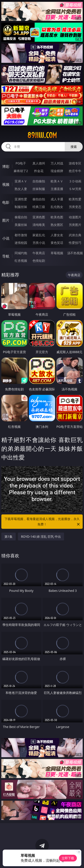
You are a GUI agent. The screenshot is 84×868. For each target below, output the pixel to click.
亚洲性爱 (21, 199)
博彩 (6, 166)
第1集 (9, 537)
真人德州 (39, 163)
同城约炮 (21, 253)
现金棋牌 (57, 171)
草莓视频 (57, 253)
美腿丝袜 (21, 225)
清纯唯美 (39, 225)
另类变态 (75, 207)
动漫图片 (75, 217)
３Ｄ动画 (75, 181)
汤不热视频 (75, 253)
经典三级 (39, 207)
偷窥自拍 (21, 217)
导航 (6, 256)
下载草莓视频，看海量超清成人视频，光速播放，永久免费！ (43, 522)
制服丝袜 (21, 207)
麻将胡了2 (21, 171)
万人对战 (57, 163)
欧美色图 (57, 217)
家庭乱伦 (39, 235)
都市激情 (21, 235)
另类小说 (39, 243)
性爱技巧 (75, 243)
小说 (6, 238)
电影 (6, 202)
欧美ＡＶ (57, 181)
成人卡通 (57, 199)
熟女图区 (57, 225)
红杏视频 (21, 261)
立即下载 (68, 858)
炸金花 (39, 171)
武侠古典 (75, 235)
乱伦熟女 (57, 207)
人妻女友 (57, 235)
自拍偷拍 (39, 181)
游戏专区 (75, 163)
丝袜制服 (39, 189)
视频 (6, 184)
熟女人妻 (21, 189)
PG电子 (21, 163)
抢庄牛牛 (75, 171)
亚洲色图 (39, 217)
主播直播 (57, 189)
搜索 (74, 147)
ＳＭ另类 (75, 189)
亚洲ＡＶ (21, 181)
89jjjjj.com (42, 135)
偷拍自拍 (39, 199)
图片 (6, 220)
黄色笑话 (57, 243)
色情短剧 (39, 261)
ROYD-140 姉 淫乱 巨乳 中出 (41, 537)
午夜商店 (39, 253)
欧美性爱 (75, 199)
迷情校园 (21, 243)
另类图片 (75, 225)
